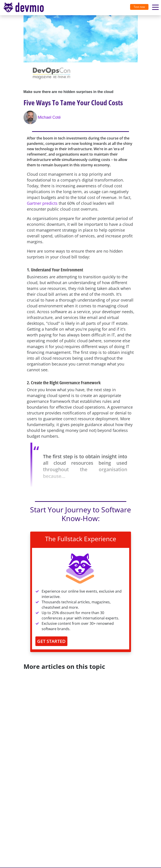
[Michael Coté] (31, 117)
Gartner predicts (42, 203)
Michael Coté (49, 117)
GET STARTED (51, 641)
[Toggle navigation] (25, 8)
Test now (139, 7)
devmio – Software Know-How (24, 7)
